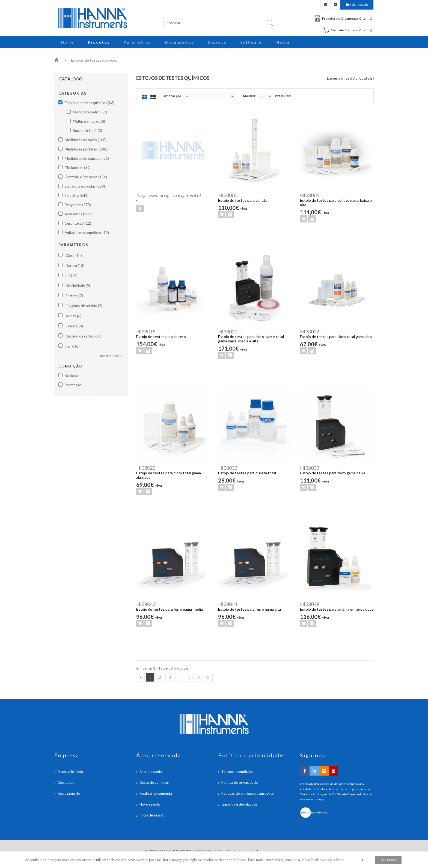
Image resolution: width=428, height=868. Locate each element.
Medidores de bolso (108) (86, 140)
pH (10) (72, 276)
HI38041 (228, 604)
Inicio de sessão (152, 815)
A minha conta (151, 771)
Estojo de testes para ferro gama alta (249, 609)
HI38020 (228, 331)
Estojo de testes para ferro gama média (170, 609)
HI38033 (228, 468)
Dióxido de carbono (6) (84, 336)
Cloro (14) (74, 255)
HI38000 (228, 195)
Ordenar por (172, 96)
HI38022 (310, 331)
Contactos (66, 782)
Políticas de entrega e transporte (247, 793)
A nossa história (70, 771)
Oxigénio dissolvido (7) (84, 306)
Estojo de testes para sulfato (243, 200)
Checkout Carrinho (335, 5)
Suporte (217, 42)
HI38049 (310, 604)
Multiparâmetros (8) (89, 121)
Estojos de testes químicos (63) (90, 103)
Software (251, 42)
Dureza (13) (75, 266)
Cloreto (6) (74, 326)
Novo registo (150, 804)
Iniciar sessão (358, 4)
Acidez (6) (73, 316)
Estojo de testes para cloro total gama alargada (169, 475)
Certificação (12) (78, 223)
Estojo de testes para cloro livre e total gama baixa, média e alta (251, 339)
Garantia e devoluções (239, 804)
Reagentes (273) (78, 205)
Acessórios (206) (78, 214)
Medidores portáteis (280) (86, 149)
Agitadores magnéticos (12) (87, 233)
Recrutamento (69, 793)
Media (283, 42)
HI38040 (146, 604)
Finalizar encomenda (156, 793)
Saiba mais (388, 860)
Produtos (99, 42)
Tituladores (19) (78, 168)
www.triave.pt (315, 799)
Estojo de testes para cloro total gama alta (336, 337)
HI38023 (146, 468)
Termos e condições (237, 771)
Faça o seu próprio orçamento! (169, 195)
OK (364, 860)
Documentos (179, 42)
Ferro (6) (72, 346)
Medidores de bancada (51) (87, 158)
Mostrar (249, 96)
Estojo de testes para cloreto (161, 337)
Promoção (73, 385)
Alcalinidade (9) (78, 286)
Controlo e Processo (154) (86, 177)
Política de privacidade (240, 782)
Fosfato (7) (74, 296)
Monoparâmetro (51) (90, 112)
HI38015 (146, 331)
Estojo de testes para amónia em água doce (337, 609)
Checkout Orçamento (326, 5)
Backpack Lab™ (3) (87, 131)
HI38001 (310, 195)
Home (67, 42)
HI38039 (310, 468)
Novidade (72, 376)
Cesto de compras (154, 782)
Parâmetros (137, 42)
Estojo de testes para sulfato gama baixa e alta (336, 202)
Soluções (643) (77, 195)
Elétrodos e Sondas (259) (85, 186)
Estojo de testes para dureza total (247, 473)
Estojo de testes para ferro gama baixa (333, 473)
